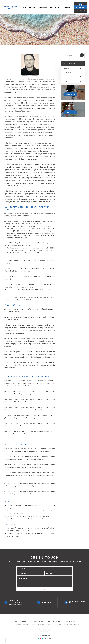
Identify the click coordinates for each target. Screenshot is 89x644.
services (67, 81)
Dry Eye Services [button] (55, 7)
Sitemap (77, 625)
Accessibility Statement (53, 625)
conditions (68, 73)
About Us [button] (33, 7)
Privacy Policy (68, 625)
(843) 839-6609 (45, 602)
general (67, 68)
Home (24, 7)
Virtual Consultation (81, 11)
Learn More (71, 95)
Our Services (43, 7)
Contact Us (67, 7)
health (66, 77)
